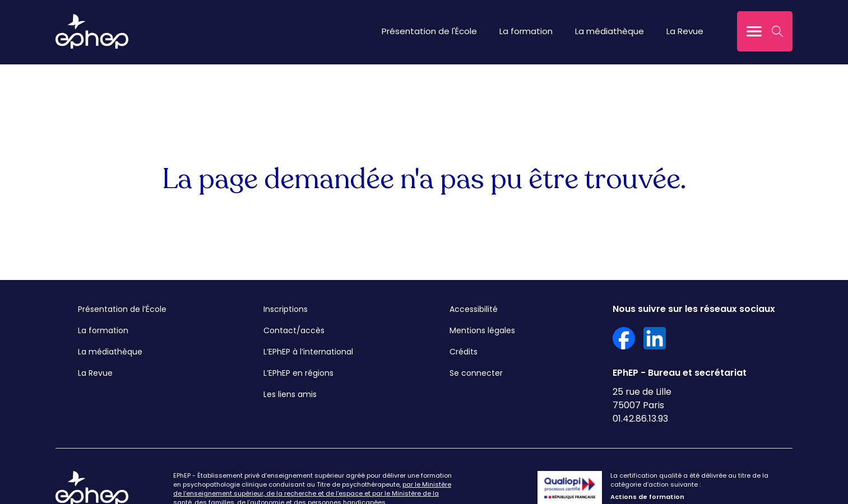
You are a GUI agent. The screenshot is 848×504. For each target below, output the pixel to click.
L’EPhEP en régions (298, 373)
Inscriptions (286, 309)
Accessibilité (474, 309)
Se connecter (476, 373)
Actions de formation (647, 497)
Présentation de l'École (429, 31)
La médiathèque (610, 31)
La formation (526, 31)
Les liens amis (290, 394)
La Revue (685, 31)
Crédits (464, 352)
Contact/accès (294, 330)
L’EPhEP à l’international (308, 352)
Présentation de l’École (122, 309)
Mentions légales (482, 330)
